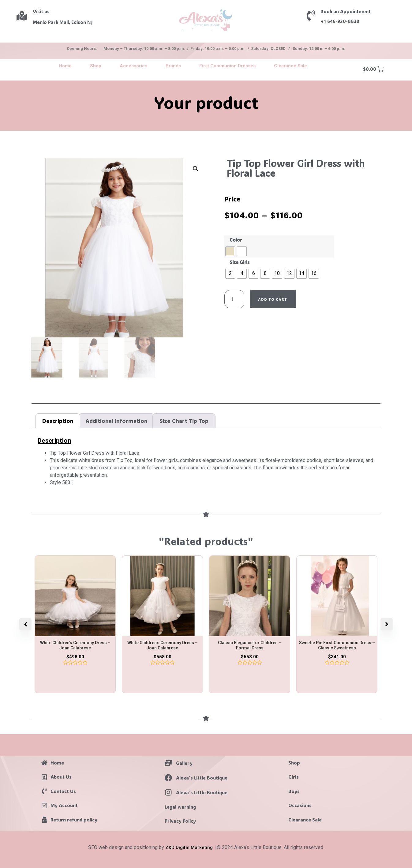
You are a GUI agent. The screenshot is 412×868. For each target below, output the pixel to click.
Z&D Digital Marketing (189, 847)
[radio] (230, 251)
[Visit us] (22, 16)
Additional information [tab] (116, 421)
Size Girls (240, 262)
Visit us (41, 11)
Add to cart (273, 299)
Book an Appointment (346, 11)
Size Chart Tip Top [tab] (184, 421)
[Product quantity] (234, 299)
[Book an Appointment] (311, 15)
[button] (196, 169)
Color (236, 240)
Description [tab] (58, 421)
